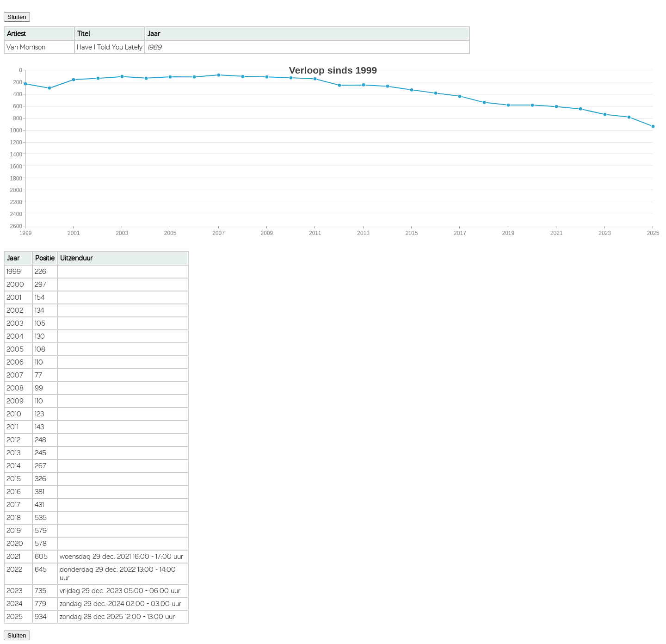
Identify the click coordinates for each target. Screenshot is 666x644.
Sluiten (17, 17)
